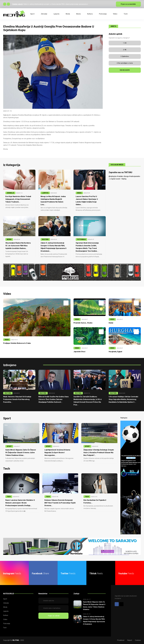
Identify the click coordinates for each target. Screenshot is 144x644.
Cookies (138, 640)
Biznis (79, 14)
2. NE (125, 50)
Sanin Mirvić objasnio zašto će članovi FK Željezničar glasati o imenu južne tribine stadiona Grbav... (21, 453)
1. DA (125, 43)
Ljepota (56, 14)
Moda (68, 14)
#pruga (126, 176)
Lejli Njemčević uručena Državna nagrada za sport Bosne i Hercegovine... (57, 453)
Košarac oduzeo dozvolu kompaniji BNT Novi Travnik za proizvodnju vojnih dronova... (60, 503)
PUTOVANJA (81, 239)
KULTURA (45, 239)
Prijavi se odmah (53, 616)
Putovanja (103, 14)
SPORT (9, 446)
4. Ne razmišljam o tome (125, 63)
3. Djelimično (125, 56)
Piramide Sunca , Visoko (83, 323)
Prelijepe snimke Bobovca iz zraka (17, 343)
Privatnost (121, 640)
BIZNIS (9, 239)
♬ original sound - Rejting (117, 179)
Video (115, 14)
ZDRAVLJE (10, 193)
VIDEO (7, 340)
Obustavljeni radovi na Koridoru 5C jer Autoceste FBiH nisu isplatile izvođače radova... (18, 246)
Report (130, 640)
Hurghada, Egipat (115, 352)
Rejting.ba (124, 418)
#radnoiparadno (135, 176)
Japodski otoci (79, 352)
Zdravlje (44, 14)
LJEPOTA (45, 193)
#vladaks (120, 176)
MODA (79, 193)
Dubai (111, 323)
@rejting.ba (113, 176)
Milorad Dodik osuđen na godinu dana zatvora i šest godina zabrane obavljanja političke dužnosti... (53, 399)
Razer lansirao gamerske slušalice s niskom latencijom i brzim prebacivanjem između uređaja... (20, 503)
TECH (9, 497)
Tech (126, 14)
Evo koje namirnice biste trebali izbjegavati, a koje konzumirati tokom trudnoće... (18, 199)
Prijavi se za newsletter (128, 4)
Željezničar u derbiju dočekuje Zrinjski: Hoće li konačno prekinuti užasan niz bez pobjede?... (99, 453)
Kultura (90, 14)
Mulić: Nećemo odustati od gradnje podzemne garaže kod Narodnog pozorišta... (17, 399)
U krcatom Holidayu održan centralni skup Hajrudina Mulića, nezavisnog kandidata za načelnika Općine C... (123, 399)
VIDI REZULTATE (125, 70)
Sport (32, 14)
